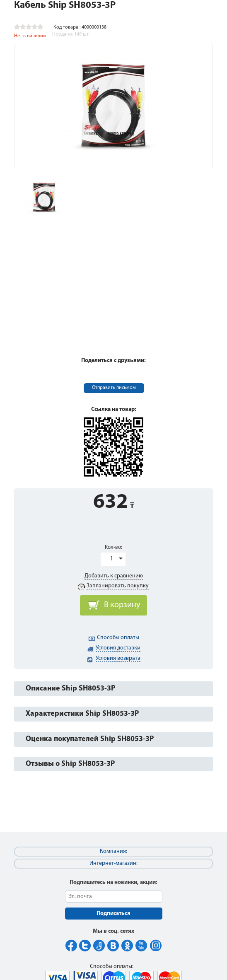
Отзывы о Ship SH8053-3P (70, 764)
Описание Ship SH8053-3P (70, 689)
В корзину (122, 605)
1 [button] (112, 559)
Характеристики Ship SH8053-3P (82, 714)
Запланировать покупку (118, 586)
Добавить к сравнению (114, 576)
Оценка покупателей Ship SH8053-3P (90, 739)
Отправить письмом (114, 388)
